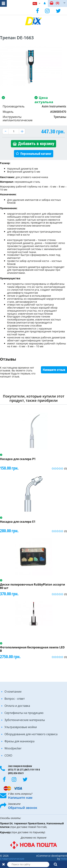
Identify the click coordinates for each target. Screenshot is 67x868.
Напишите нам (20, 798)
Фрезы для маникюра (19, 741)
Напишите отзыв (54, 370)
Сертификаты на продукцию (24, 713)
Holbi (64, 859)
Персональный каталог (36, 154)
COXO (8, 755)
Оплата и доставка (17, 706)
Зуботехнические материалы (25, 720)
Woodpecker (13, 748)
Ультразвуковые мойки (21, 727)
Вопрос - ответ (15, 699)
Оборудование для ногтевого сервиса (31, 734)
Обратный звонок (23, 808)
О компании (13, 692)
